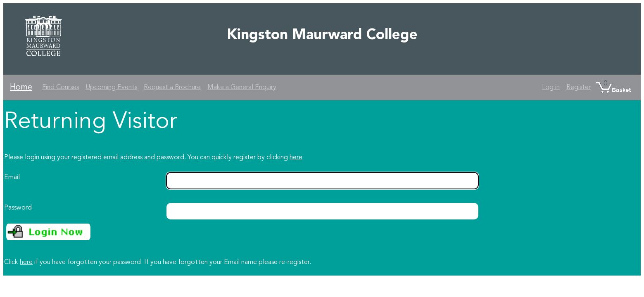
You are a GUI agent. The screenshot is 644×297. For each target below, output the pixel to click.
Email (12, 177)
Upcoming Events (111, 87)
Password (18, 208)
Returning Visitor (91, 122)
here (296, 158)
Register (579, 87)
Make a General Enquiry (242, 87)
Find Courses (61, 87)
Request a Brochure (172, 87)
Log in (551, 87)
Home (21, 87)
